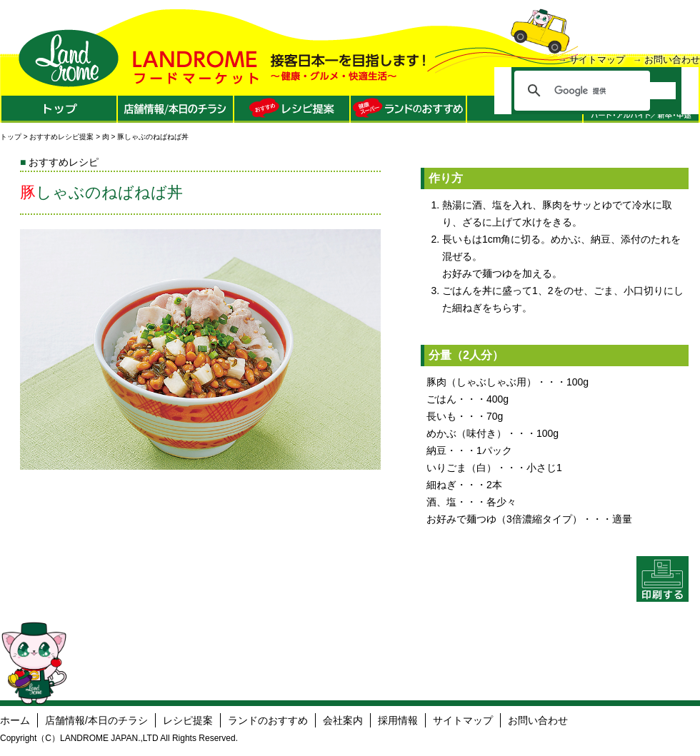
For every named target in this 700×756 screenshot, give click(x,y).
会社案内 (343, 720)
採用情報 (398, 720)
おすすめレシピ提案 (61, 137)
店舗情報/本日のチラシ (96, 720)
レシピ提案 (188, 720)
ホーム (15, 720)
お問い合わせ (672, 60)
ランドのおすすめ (268, 720)
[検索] (615, 91)
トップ (11, 137)
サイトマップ (597, 60)
